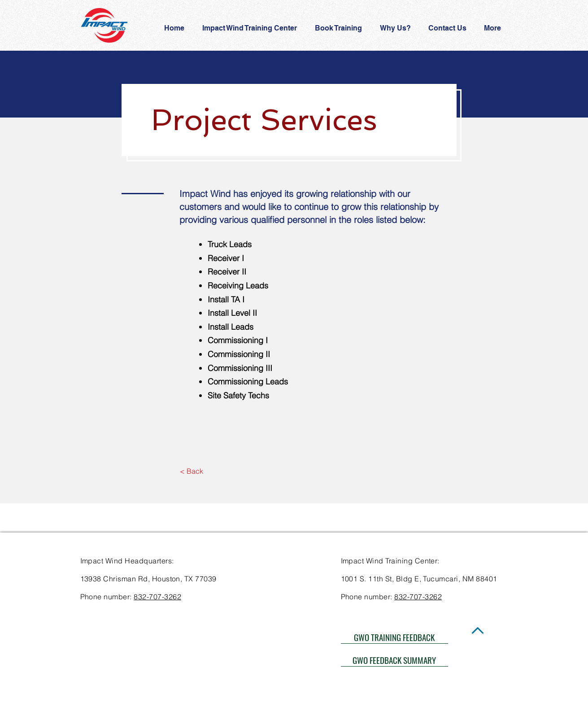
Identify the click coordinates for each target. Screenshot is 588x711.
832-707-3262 (157, 597)
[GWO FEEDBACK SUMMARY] (394, 660)
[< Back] (192, 471)
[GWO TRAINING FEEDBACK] (394, 637)
